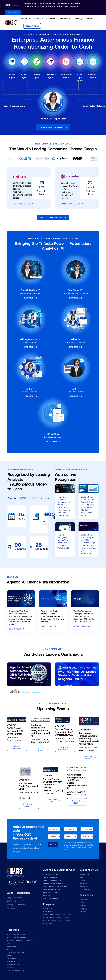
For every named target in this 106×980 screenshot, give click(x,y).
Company (78, 19)
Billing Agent (37, 76)
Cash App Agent (80, 77)
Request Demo (32, 26)
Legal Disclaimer (12, 877)
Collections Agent (51, 76)
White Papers (12, 946)
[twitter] (16, 882)
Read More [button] (13, 13)
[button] (1, 6)
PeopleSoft (84, 886)
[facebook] (9, 882)
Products (25, 19)
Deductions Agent (66, 76)
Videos (10, 955)
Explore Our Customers (53, 217)
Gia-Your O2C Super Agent (53, 119)
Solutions (38, 19)
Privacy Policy (22, 877)
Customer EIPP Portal (51, 889)
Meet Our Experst (30, 805)
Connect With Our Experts (53, 127)
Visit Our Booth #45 (18, 747)
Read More (65, 686)
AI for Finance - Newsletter (18, 937)
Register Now (42, 749)
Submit (53, 844)
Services (65, 19)
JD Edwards (84, 874)
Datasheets (11, 958)
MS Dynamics (85, 889)
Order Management (51, 874)
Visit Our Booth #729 (65, 748)
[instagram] (35, 882)
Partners (83, 906)
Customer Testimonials (16, 970)
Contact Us (91, 19)
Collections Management (53, 880)
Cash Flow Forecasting (52, 898)
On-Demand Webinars (15, 952)
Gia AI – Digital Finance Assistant (56, 918)
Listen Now (17, 688)
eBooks (10, 949)
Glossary (10, 967)
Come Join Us (54, 801)
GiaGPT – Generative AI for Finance (57, 921)
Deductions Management (53, 883)
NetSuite (83, 883)
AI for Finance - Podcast (16, 934)
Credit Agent (24, 76)
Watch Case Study (72, 204)
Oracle (82, 880)
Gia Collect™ (48, 912)
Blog (9, 943)
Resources (52, 19)
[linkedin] (22, 882)
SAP (81, 877)
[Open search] (81, 19)
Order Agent (12, 76)
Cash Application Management (55, 886)
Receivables (48, 895)
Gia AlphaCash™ (49, 909)
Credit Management (51, 877)
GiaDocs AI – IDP (50, 924)
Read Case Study (23, 204)
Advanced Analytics (51, 892)
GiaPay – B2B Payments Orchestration (58, 915)
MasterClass (12, 961)
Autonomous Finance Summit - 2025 (21, 940)
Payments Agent (93, 76)
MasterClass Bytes (14, 964)
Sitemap (83, 912)
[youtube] (28, 882)
